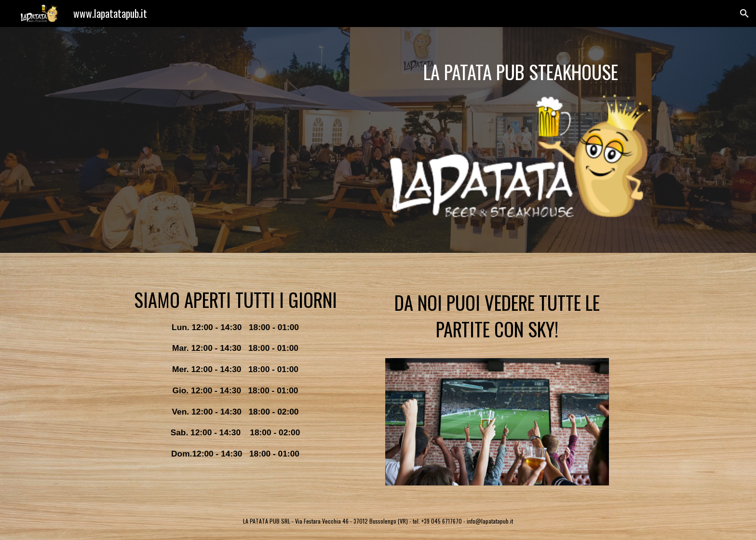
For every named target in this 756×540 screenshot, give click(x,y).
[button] (744, 14)
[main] (521, 72)
